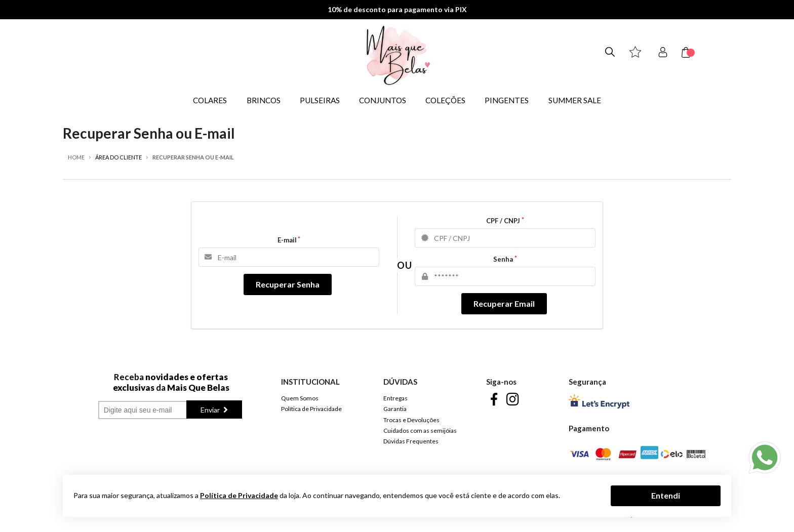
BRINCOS (264, 100)
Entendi (666, 495)
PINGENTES (507, 100)
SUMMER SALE (575, 100)
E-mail (287, 240)
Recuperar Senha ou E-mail (193, 157)
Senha (503, 259)
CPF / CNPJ (503, 221)
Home (76, 157)
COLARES (210, 100)
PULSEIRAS (320, 100)
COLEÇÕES (445, 100)
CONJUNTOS (383, 100)
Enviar (211, 410)
